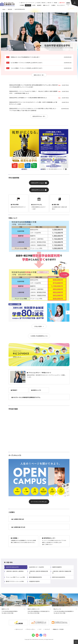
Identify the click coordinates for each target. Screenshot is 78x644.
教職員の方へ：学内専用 (58, 629)
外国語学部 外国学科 (34, 581)
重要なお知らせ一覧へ (39, 75)
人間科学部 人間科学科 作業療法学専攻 (62, 572)
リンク (40, 629)
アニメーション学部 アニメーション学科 (15, 577)
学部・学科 (9, 562)
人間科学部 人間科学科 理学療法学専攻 (39, 572)
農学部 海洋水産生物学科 (59, 577)
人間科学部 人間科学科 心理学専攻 (15, 571)
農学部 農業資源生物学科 (35, 577)
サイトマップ (47, 629)
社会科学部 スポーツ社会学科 (37, 567)
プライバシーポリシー (31, 629)
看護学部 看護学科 (57, 567)
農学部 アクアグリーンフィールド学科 (15, 581)
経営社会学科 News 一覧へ (39, 116)
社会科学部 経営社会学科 (12, 567)
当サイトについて (19, 629)
